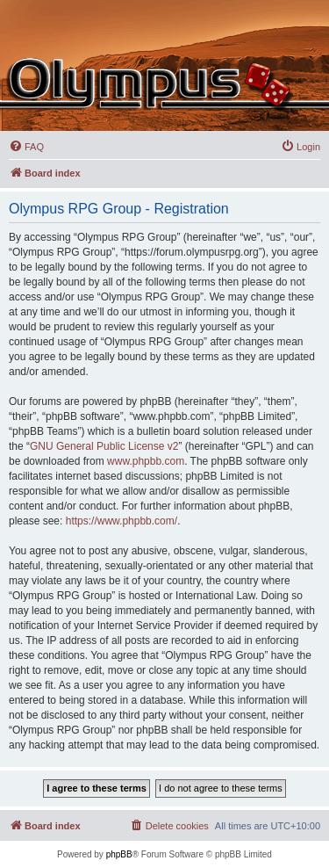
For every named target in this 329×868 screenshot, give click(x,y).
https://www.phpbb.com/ (122, 521)
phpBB (119, 854)
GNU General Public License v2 (104, 446)
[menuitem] (26, 147)
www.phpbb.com (146, 461)
